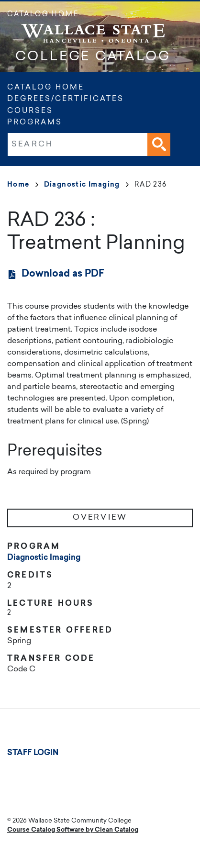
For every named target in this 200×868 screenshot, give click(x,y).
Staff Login (33, 753)
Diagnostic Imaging (86, 185)
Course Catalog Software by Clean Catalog (73, 830)
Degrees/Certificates (66, 99)
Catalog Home (43, 15)
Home (23, 185)
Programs (35, 123)
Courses (30, 111)
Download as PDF (63, 274)
